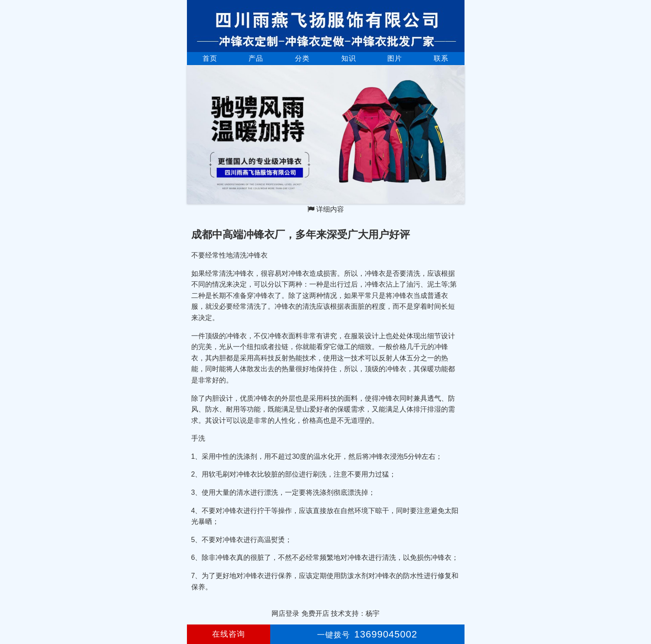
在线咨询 (229, 634)
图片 (395, 58)
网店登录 (285, 613)
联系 (441, 58)
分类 (302, 58)
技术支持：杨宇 (355, 613)
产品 (256, 58)
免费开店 (315, 613)
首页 (210, 58)
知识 (349, 58)
